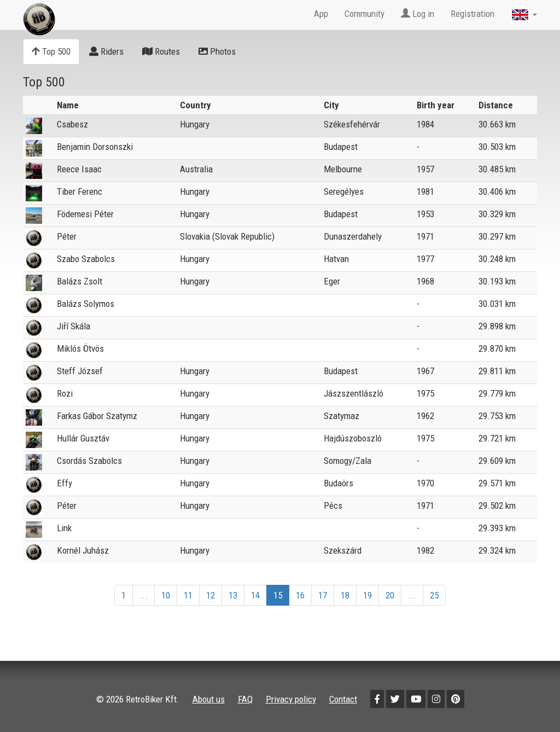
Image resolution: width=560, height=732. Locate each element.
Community (364, 14)
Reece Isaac (79, 169)
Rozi (65, 393)
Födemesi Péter (85, 214)
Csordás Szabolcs (89, 461)
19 (367, 595)
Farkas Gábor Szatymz (97, 416)
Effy (65, 483)
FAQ (245, 699)
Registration (472, 14)
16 (300, 595)
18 (345, 595)
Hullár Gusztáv (83, 438)
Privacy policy (291, 699)
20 (390, 595)
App (321, 14)
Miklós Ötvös (80, 348)
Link (64, 528)
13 (233, 595)
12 (211, 595)
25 (434, 595)
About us (209, 699)
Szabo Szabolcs (86, 259)
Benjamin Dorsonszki (95, 147)
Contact (343, 699)
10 (166, 595)
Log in (418, 14)
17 (323, 595)
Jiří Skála (74, 326)
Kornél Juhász (83, 550)
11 (188, 595)
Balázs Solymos (86, 304)
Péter (67, 236)
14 (255, 595)
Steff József (80, 371)
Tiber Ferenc (80, 191)
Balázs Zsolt (80, 281)
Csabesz (72, 124)
